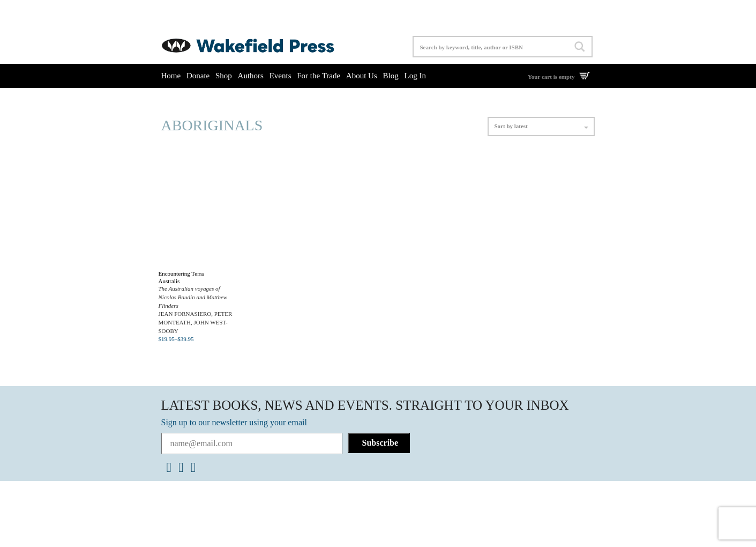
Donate (198, 76)
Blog (391, 76)
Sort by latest (541, 126)
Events (280, 76)
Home (171, 76)
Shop (224, 76)
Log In (415, 76)
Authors (251, 76)
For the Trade (319, 76)
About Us (362, 76)
